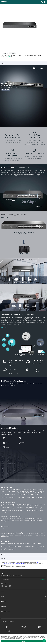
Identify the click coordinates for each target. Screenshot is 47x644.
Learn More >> (5, 217)
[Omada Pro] (39, 627)
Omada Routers (40, 344)
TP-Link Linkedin (2, 586)
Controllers (31, 355)
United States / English (9, 621)
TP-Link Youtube (6, 586)
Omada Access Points (12, 345)
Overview (4, 63)
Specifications (5, 555)
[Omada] (24, 627)
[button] (42, 2)
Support (4, 558)
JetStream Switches (26, 338)
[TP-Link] (8, 627)
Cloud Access (41, 355)
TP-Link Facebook (10, 586)
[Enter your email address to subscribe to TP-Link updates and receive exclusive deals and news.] (20, 580)
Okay (24, 641)
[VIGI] (8, 631)
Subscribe (42, 579)
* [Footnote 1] (21, 374)
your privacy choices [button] (22, 638)
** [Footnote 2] (3, 529)
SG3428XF (9, 57)
